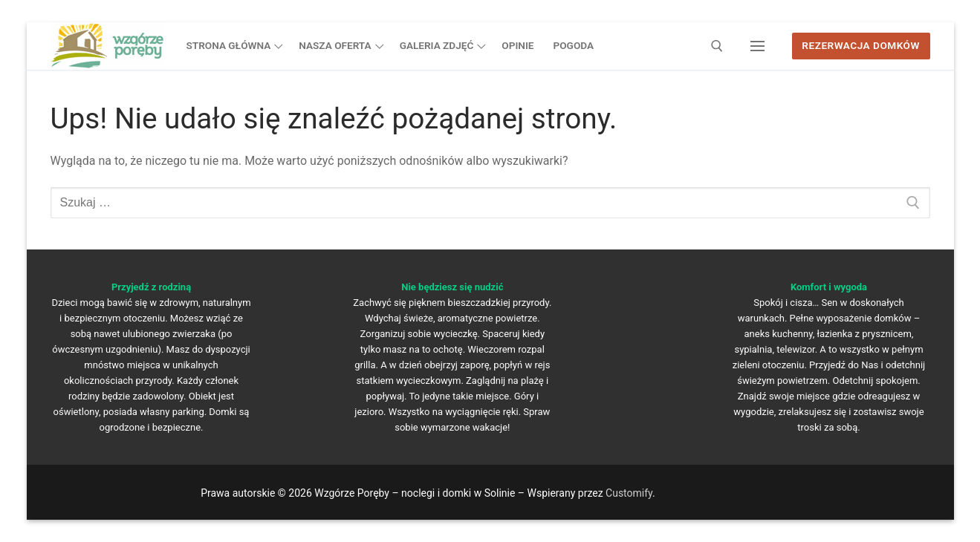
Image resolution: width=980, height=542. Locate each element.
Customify (629, 493)
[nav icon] (757, 46)
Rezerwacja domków (861, 45)
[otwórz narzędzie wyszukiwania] (717, 46)
